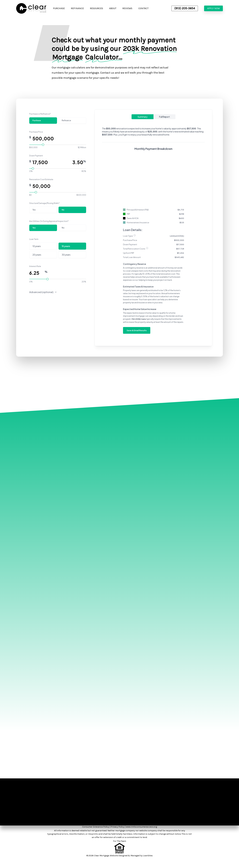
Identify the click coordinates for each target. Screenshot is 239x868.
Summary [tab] (143, 117)
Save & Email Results (137, 330)
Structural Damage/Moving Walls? (44, 203)
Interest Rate (35, 266)
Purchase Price (36, 132)
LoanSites (148, 856)
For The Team (120, 841)
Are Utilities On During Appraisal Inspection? (49, 221)
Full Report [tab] (164, 117)
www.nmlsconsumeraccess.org (141, 827)
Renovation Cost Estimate (41, 179)
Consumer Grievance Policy (96, 827)
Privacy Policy (118, 827)
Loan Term (34, 239)
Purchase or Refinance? (40, 114)
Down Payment (36, 156)
